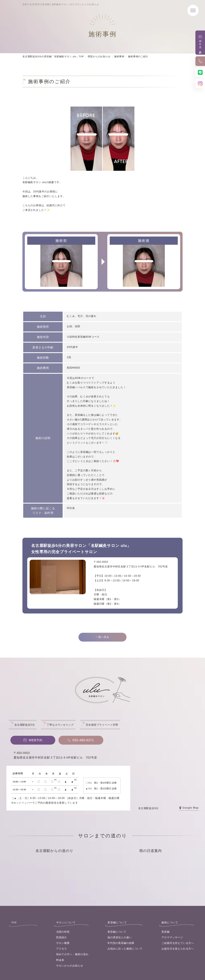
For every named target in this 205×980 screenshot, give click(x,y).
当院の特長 (63, 932)
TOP (14, 922)
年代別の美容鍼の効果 (121, 943)
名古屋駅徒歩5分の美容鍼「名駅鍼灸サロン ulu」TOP (53, 56)
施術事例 (119, 56)
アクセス (62, 949)
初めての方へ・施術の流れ (72, 954)
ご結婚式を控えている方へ (178, 943)
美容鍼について (117, 932)
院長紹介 (62, 937)
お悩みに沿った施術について (125, 949)
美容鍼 (165, 932)
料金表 (60, 960)
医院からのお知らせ (99, 56)
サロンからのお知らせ (70, 966)
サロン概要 (63, 943)
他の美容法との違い (120, 937)
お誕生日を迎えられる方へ (178, 949)
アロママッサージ (172, 937)
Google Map (189, 808)
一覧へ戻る (102, 637)
